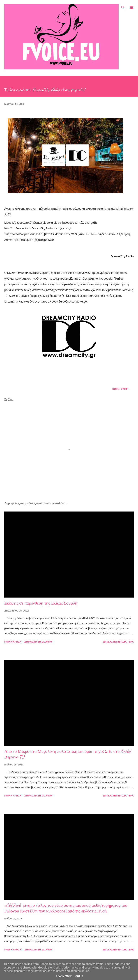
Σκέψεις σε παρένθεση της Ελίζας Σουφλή (41, 603)
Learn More (64, 976)
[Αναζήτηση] (123, 6)
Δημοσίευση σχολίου (39, 642)
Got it (79, 976)
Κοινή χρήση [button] (121, 389)
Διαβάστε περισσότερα (118, 642)
